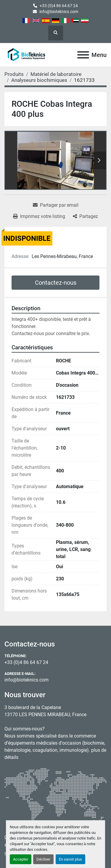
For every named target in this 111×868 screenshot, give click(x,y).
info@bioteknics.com (59, 12)
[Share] (85, 216)
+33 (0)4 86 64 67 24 (59, 6)
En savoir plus (70, 859)
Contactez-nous (56, 283)
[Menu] (83, 55)
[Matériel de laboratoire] (56, 74)
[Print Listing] (39, 216)
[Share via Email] (56, 205)
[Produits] (14, 74)
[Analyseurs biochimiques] (39, 80)
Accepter (21, 859)
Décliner (43, 859)
